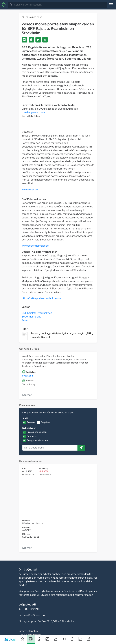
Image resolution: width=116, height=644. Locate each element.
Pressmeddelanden (37, 432)
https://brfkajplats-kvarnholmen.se (41, 298)
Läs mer (29, 395)
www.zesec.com (31, 189)
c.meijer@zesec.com (33, 112)
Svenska (31, 422)
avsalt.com (28, 376)
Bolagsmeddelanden (37, 440)
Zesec (25, 320)
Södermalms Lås (31, 317)
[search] (60, 5)
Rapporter (32, 436)
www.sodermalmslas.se (35, 246)
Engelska (46, 422)
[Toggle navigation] (111, 5)
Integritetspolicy (28, 631)
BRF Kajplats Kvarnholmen (37, 313)
